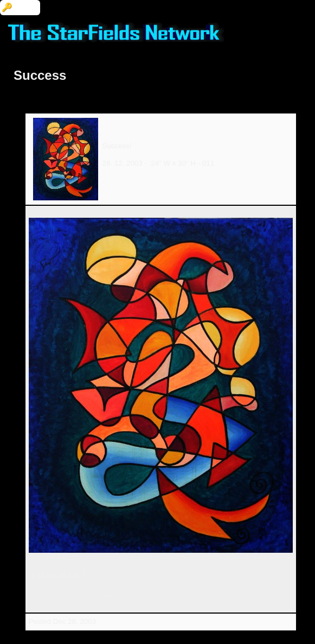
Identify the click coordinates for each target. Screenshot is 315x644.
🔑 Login (20, 7)
